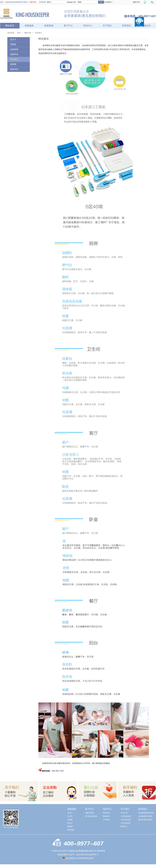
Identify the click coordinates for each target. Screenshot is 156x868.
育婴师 (13, 44)
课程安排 (106, 816)
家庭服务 (29, 26)
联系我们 (127, 26)
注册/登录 (33, 2)
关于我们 (107, 26)
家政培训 (14, 69)
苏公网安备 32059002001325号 (80, 858)
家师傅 (13, 64)
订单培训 (106, 820)
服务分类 (28, 33)
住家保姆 (14, 49)
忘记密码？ (109, 2)
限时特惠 (71, 830)
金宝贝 (70, 816)
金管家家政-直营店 (145, 816)
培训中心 (88, 26)
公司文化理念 (126, 820)
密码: (79, 2)
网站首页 (10, 26)
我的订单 (136, 2)
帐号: (49, 2)
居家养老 (14, 54)
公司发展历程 (126, 816)
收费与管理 (89, 813)
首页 (19, 33)
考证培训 (106, 813)
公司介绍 (124, 813)
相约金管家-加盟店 (145, 820)
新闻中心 (124, 826)
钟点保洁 (38, 33)
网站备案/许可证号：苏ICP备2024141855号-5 (78, 855)
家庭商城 (49, 26)
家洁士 (70, 823)
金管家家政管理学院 (146, 813)
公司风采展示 (126, 823)
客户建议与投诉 (91, 816)
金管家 (70, 820)
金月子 (13, 39)
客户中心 (68, 26)
